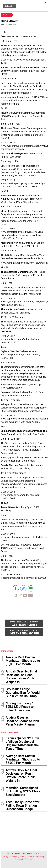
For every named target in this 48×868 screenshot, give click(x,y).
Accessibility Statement (24, 859)
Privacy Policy (39, 857)
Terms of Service (26, 857)
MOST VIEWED (7, 651)
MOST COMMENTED (10, 732)
